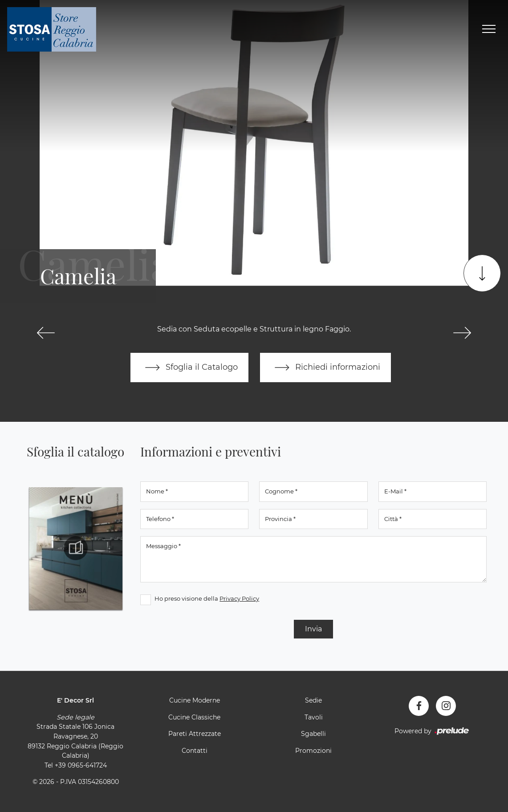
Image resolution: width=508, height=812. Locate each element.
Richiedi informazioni (325, 368)
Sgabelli (313, 734)
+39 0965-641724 (81, 765)
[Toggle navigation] (489, 29)
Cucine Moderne (195, 700)
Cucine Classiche (194, 717)
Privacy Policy (239, 598)
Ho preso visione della (207, 598)
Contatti (195, 751)
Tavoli (314, 717)
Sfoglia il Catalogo (189, 368)
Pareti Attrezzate (195, 734)
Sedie (313, 700)
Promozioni (313, 751)
